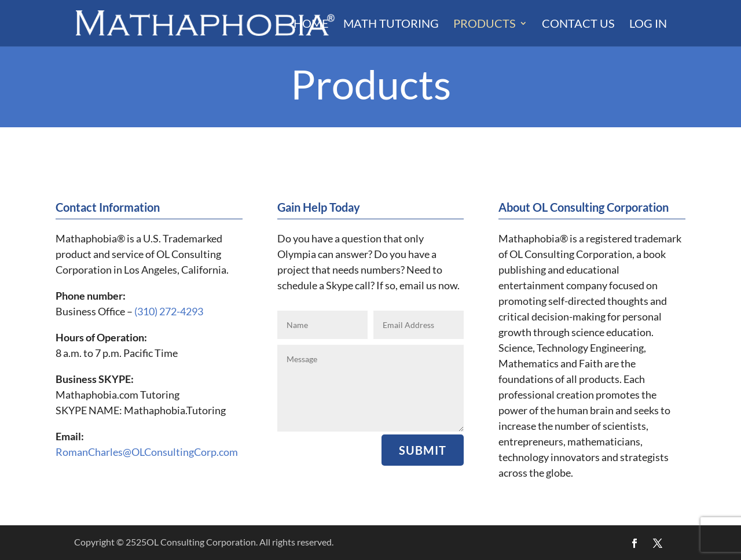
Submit (423, 450)
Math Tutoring (391, 25)
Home (311, 25)
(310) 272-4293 (169, 311)
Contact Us (578, 25)
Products (485, 25)
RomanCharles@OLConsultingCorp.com (147, 452)
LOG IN (648, 25)
